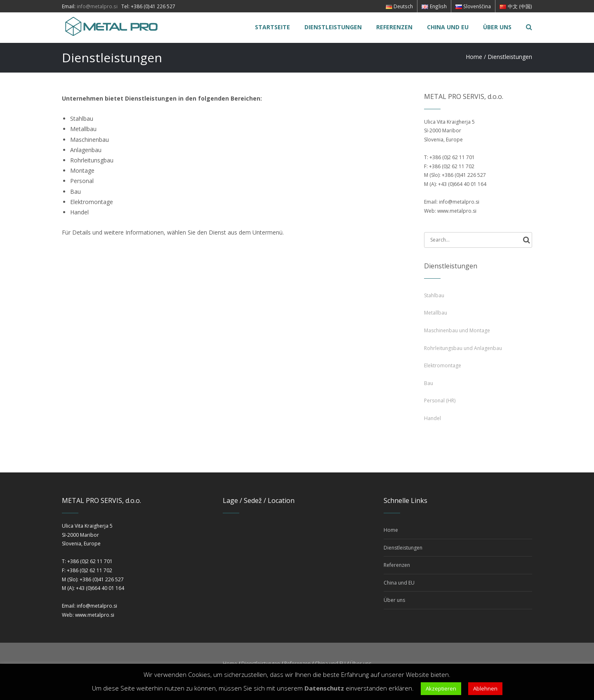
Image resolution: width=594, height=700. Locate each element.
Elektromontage (443, 365)
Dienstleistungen (403, 548)
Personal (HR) (440, 401)
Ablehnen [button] (485, 688)
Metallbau (436, 313)
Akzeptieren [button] (441, 688)
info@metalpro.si (97, 6)
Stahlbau (434, 295)
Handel (433, 418)
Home (474, 57)
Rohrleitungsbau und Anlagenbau (463, 348)
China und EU (399, 583)
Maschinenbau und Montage (457, 330)
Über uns (394, 600)
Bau (429, 383)
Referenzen (397, 565)
